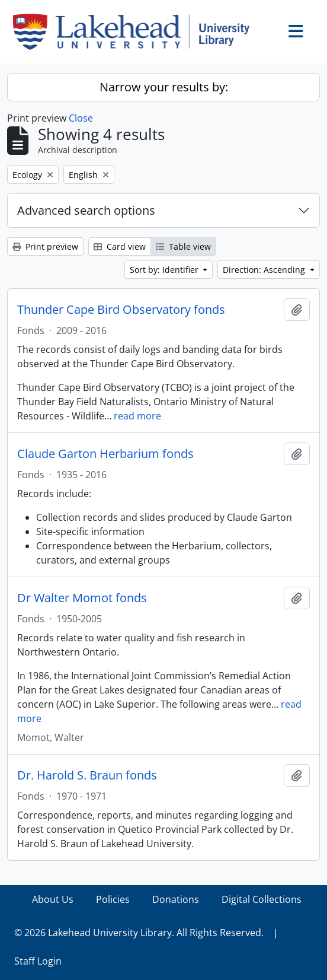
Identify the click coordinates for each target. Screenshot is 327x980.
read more (137, 416)
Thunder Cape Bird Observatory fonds (121, 310)
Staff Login (38, 961)
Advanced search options (86, 210)
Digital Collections (262, 899)
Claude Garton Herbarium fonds (105, 454)
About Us (53, 899)
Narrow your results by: (164, 87)
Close (81, 118)
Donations (176, 899)
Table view (183, 246)
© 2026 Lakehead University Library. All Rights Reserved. (139, 933)
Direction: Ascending (265, 270)
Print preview (45, 246)
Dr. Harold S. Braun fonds (87, 775)
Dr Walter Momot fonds (82, 598)
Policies (113, 899)
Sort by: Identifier (165, 270)
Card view (120, 246)
